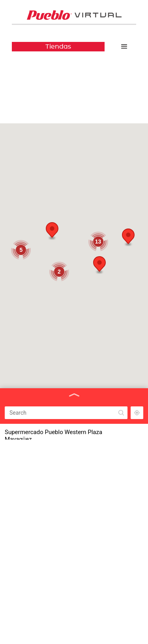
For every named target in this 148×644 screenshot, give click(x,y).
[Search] (66, 413)
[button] (124, 47)
